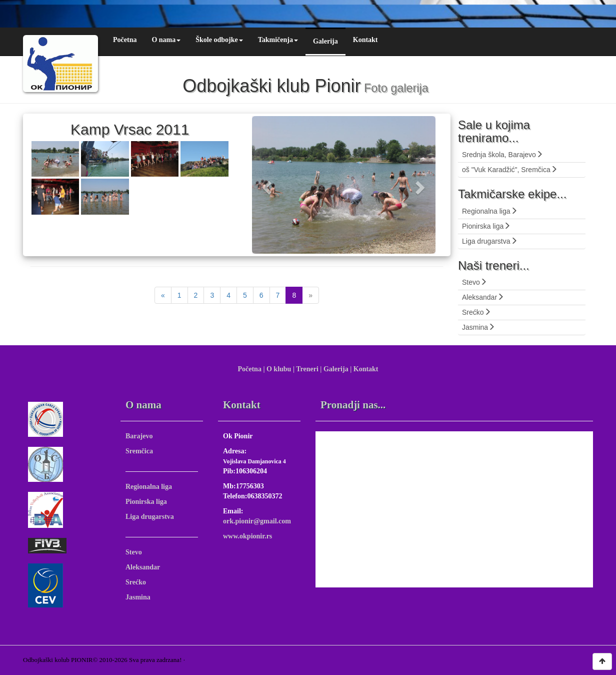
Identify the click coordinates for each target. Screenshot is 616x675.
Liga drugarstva (490, 241)
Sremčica (139, 451)
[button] (266, 185)
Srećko (476, 312)
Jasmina (478, 327)
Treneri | (309, 369)
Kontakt (365, 40)
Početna (125, 40)
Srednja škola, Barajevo (502, 155)
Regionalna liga (490, 211)
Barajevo (139, 436)
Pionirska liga (486, 226)
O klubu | (280, 369)
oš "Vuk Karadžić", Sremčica (510, 170)
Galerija (325, 41)
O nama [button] (166, 40)
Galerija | (337, 369)
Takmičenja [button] (278, 40)
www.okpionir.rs (247, 536)
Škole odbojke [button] (219, 40)
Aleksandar (483, 297)
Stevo (474, 282)
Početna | (251, 369)
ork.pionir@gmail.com (257, 521)
